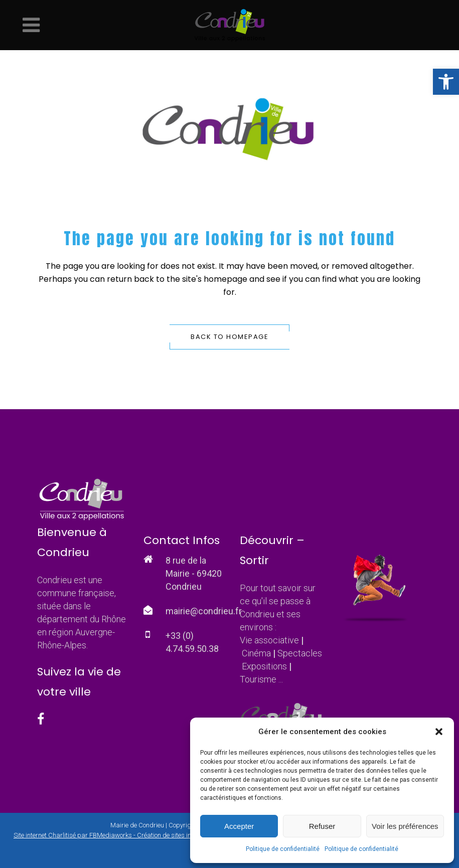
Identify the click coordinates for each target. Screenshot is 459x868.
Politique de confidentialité (283, 849)
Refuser (322, 826)
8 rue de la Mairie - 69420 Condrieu (194, 573)
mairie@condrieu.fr (204, 611)
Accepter (239, 826)
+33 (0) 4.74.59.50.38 (192, 642)
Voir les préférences (405, 826)
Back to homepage (229, 337)
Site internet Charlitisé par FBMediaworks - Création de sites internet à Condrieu (127, 835)
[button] (446, 82)
